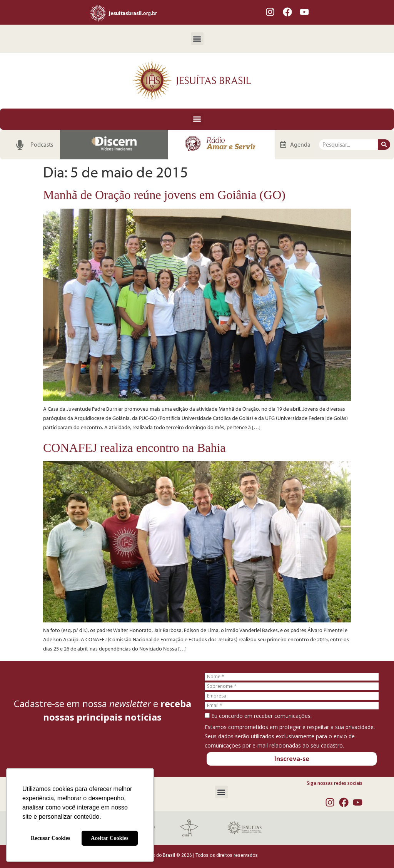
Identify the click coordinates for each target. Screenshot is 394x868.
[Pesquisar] (384, 145)
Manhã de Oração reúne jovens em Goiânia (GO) (164, 195)
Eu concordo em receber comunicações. (258, 716)
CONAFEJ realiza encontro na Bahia (134, 448)
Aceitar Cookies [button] (110, 838)
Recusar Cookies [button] (50, 838)
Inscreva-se (292, 759)
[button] (197, 39)
